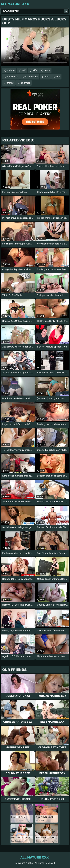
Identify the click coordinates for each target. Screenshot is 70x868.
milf (24, 70)
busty (47, 70)
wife (35, 70)
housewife (13, 77)
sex (58, 77)
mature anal (31, 77)
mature (11, 70)
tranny (10, 83)
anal (47, 77)
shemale (25, 83)
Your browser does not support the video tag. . (35, 47)
